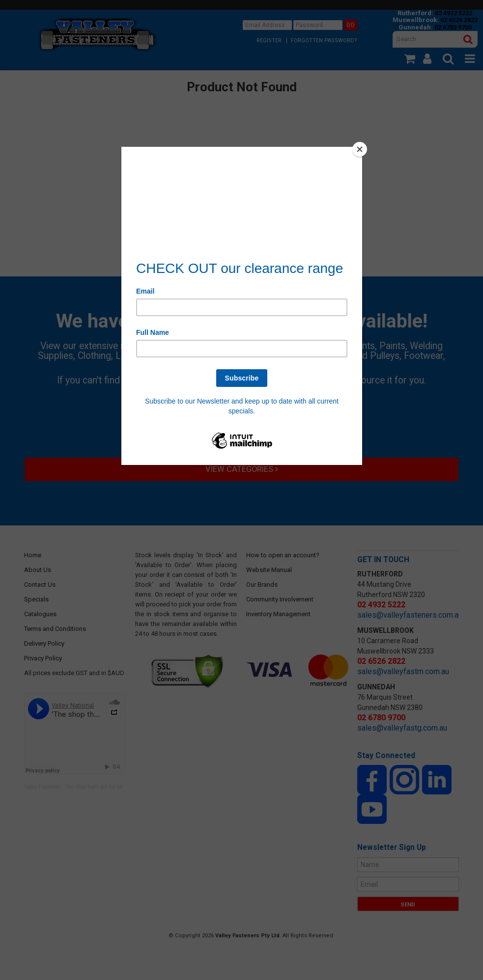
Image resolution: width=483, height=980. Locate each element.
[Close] (360, 149)
